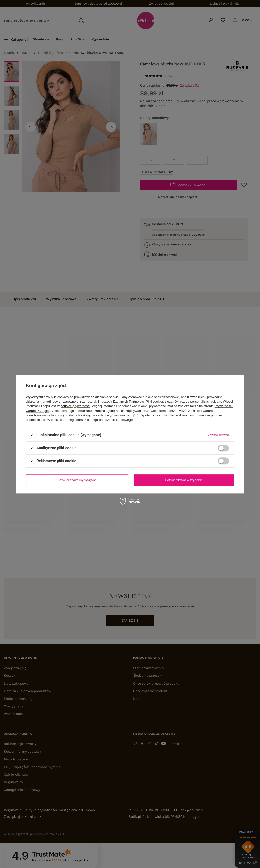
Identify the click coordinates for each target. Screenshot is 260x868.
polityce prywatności (75, 406)
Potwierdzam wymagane (77, 480)
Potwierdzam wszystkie (184, 480)
